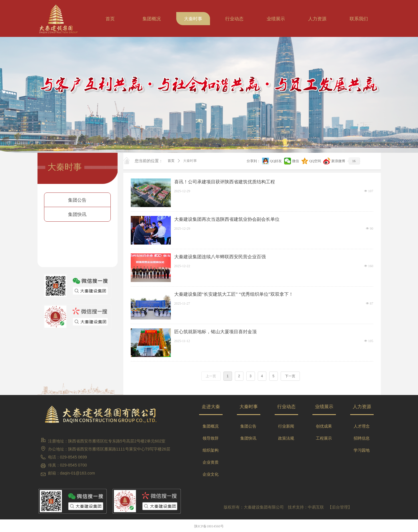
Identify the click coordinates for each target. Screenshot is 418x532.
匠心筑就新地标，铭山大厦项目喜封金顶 (215, 332)
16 (354, 161)
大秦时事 (190, 161)
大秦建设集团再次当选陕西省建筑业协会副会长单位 (227, 219)
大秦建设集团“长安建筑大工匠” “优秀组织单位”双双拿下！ (234, 294)
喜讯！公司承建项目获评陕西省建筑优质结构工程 (225, 182)
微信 (296, 161)
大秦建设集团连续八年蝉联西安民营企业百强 (220, 257)
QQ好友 (276, 161)
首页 (171, 161)
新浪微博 (338, 161)
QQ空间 (315, 161)
